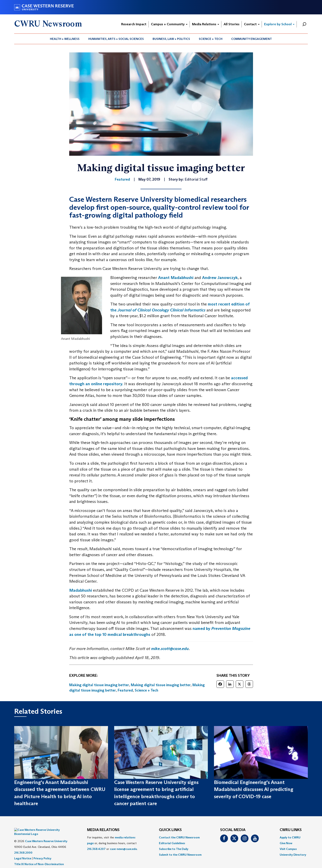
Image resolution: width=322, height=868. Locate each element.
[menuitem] (65, 39)
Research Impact (134, 24)
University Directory (293, 855)
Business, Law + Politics (171, 39)
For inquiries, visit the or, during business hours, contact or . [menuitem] (112, 843)
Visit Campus (288, 849)
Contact (252, 24)
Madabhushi (81, 590)
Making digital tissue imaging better (99, 685)
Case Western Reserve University (46, 835)
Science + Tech (211, 39)
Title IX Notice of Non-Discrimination (39, 858)
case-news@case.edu (123, 849)
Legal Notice (23, 852)
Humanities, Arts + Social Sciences (116, 39)
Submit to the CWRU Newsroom (180, 855)
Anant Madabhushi (176, 278)
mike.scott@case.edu (170, 649)
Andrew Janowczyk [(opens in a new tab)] (220, 278)
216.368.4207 (96, 849)
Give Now (286, 843)
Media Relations (206, 24)
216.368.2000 (23, 846)
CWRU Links (291, 830)
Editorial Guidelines (172, 843)
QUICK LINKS (170, 830)
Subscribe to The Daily (174, 849)
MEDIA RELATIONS (103, 830)
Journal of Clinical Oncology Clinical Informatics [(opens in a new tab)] (161, 310)
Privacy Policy (42, 852)
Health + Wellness (65, 39)
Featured (125, 690)
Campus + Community (169, 24)
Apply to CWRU (290, 837)
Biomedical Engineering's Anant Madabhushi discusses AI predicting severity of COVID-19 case (254, 789)
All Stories (232, 24)
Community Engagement (252, 39)
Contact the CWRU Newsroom (179, 837)
